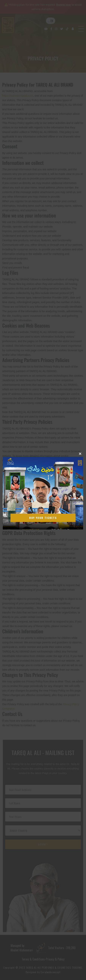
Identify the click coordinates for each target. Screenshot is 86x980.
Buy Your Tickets (43, 518)
